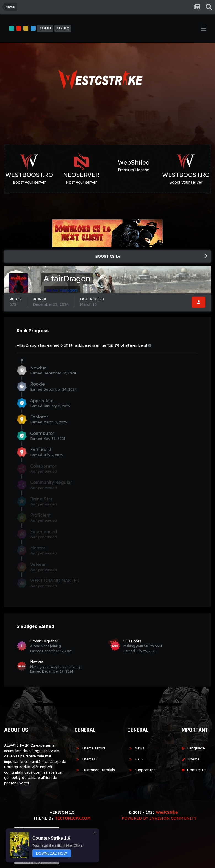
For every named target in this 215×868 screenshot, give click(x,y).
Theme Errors (90, 748)
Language (192, 748)
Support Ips (141, 770)
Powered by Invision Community (159, 818)
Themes (85, 759)
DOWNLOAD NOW (52, 853)
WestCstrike (167, 812)
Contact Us (193, 770)
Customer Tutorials (95, 770)
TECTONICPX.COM (73, 818)
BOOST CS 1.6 (108, 256)
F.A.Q (135, 759)
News (136, 748)
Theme (190, 759)
